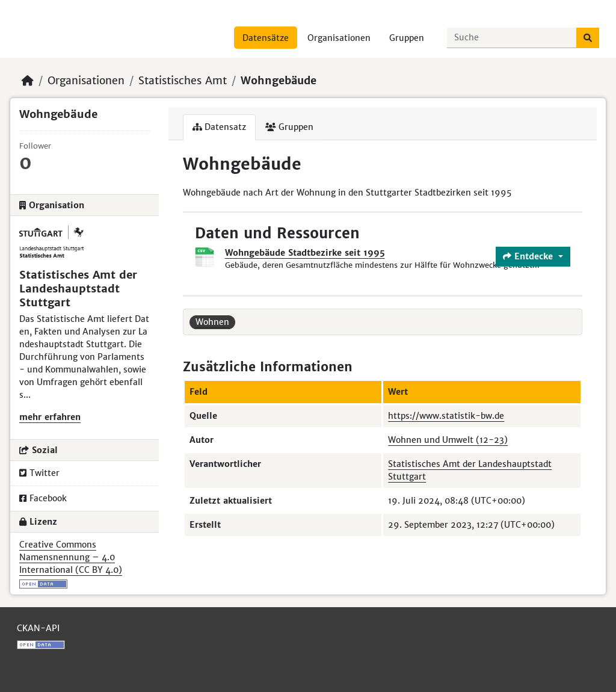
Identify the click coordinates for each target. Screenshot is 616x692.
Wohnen (212, 322)
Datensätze (266, 38)
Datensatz (219, 127)
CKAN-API (38, 628)
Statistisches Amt (183, 81)
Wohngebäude (279, 81)
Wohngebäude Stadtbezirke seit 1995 (305, 253)
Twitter (39, 473)
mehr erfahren (50, 417)
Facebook (43, 498)
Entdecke (529, 256)
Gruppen (407, 38)
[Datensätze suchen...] (512, 38)
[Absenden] (588, 38)
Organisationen (339, 38)
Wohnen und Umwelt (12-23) (448, 440)
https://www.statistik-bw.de (446, 416)
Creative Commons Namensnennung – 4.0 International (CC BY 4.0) (71, 557)
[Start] (28, 81)
